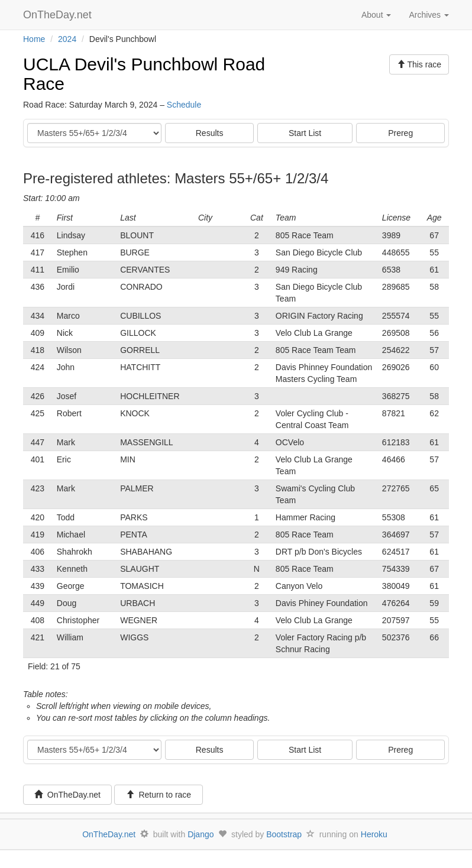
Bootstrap (284, 834)
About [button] (376, 15)
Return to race (159, 795)
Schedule (184, 105)
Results (210, 133)
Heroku (374, 834)
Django (201, 834)
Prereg (400, 133)
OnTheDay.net (59, 15)
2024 (67, 39)
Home (34, 39)
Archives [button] (429, 15)
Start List (305, 133)
